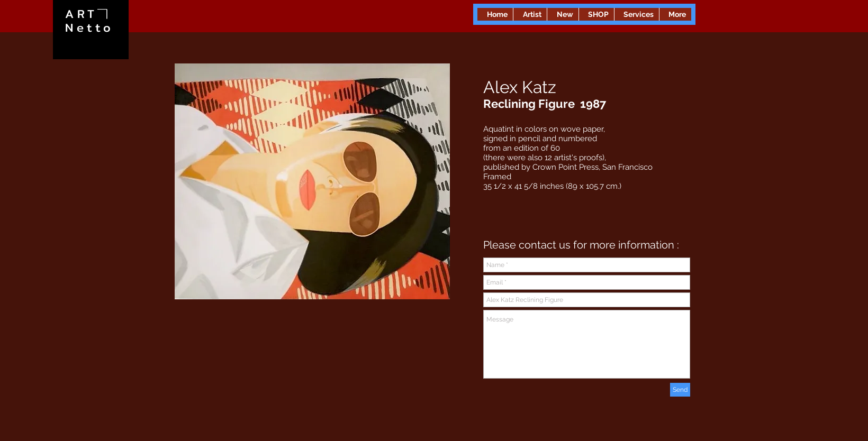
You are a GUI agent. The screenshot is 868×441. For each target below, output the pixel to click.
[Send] (680, 390)
